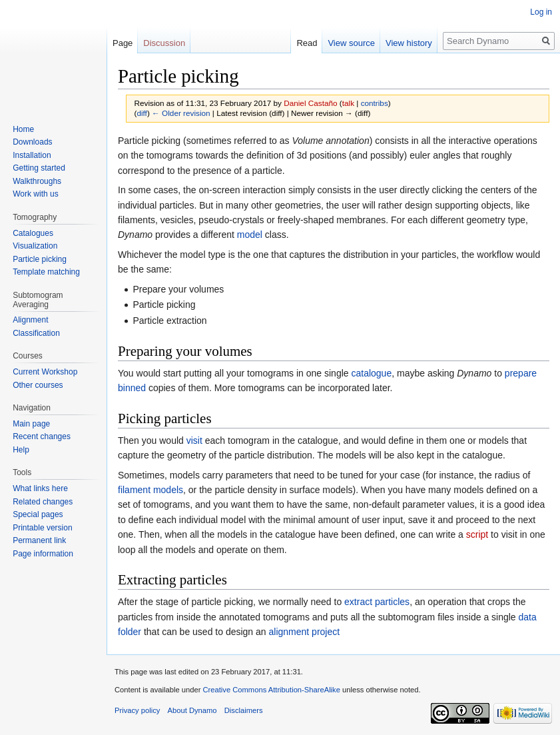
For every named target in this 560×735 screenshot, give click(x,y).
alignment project (305, 632)
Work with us (35, 194)
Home (23, 129)
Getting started (39, 168)
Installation (32, 155)
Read (307, 43)
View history (409, 43)
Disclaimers (244, 710)
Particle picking (40, 259)
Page (123, 43)
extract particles (377, 602)
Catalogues (33, 233)
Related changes (43, 502)
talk (348, 103)
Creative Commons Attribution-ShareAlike (271, 690)
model (250, 235)
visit (194, 440)
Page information (43, 554)
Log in (541, 12)
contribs (375, 103)
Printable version (42, 528)
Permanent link (39, 540)
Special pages (38, 514)
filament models (150, 490)
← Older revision (181, 113)
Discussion (164, 43)
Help (21, 450)
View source (351, 43)
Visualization (35, 246)
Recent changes (42, 436)
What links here (40, 488)
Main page (31, 424)
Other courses (38, 385)
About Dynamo (192, 710)
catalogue (371, 373)
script (477, 534)
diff (141, 113)
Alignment (30, 320)
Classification (36, 333)
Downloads (32, 142)
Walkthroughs (37, 181)
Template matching (46, 272)
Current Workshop (45, 372)
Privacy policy (137, 710)
